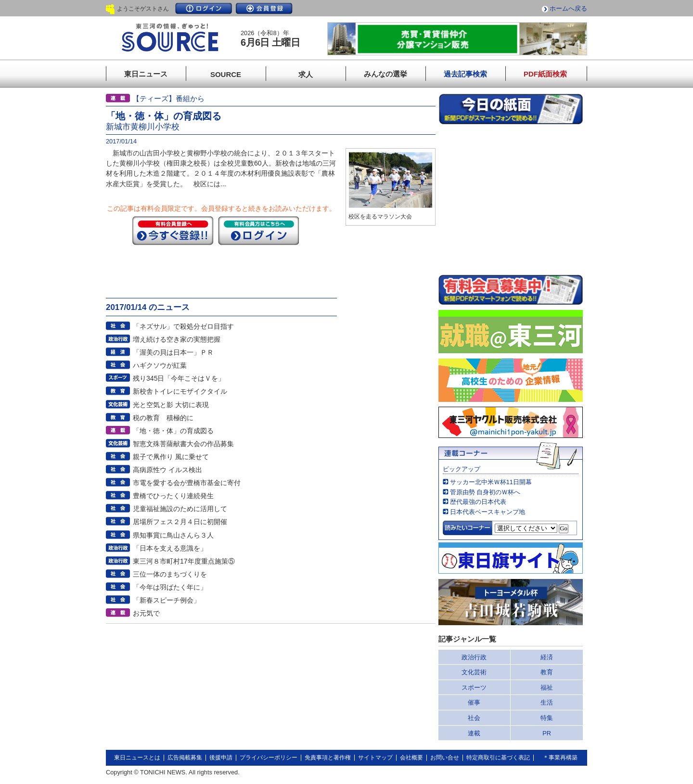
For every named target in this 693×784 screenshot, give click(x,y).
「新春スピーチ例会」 (167, 600)
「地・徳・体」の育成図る (173, 431)
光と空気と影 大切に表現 (171, 405)
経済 (547, 657)
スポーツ (474, 688)
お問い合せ (445, 758)
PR (547, 733)
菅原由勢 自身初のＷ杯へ (485, 492)
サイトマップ (375, 758)
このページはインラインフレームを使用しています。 (511, 199)
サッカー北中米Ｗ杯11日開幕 (491, 482)
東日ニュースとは (137, 758)
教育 (547, 672)
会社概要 (411, 758)
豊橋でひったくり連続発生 (173, 496)
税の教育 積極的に (163, 418)
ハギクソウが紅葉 (160, 365)
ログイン (204, 8)
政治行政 (474, 657)
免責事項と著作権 (328, 758)
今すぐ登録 (173, 231)
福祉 (547, 688)
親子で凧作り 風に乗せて (171, 457)
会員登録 (264, 8)
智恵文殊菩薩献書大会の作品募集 (183, 444)
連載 (474, 733)
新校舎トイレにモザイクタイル (180, 391)
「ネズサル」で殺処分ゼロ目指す (183, 326)
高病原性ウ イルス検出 (167, 470)
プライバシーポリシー (269, 758)
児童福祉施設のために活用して (180, 509)
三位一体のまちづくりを (170, 574)
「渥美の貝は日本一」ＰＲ (173, 352)
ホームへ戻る (568, 8)
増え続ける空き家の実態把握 (177, 339)
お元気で (146, 613)
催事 (474, 702)
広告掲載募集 (185, 758)
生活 (547, 702)
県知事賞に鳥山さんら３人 (173, 535)
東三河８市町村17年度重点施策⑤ (184, 561)
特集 (547, 718)
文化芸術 (474, 672)
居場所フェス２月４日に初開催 (180, 522)
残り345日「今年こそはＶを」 (179, 378)
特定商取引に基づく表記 (498, 758)
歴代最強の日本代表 (478, 502)
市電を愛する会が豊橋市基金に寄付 (187, 483)
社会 (474, 718)
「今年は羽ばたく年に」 (170, 587)
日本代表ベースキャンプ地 (488, 512)
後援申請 (221, 758)
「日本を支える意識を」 (170, 548)
